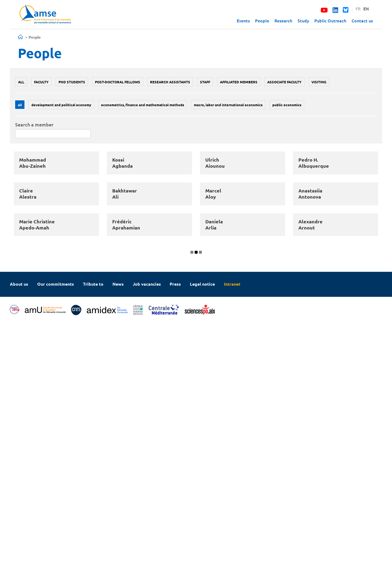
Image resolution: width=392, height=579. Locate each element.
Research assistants (170, 82)
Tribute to (93, 539)
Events (243, 20)
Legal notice (202, 539)
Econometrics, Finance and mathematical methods (143, 105)
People (262, 20)
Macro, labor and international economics (228, 105)
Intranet (232, 539)
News (118, 539)
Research (283, 20)
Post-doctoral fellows (118, 82)
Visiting (319, 82)
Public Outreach (330, 20)
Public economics (287, 105)
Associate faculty (284, 82)
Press (175, 539)
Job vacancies (147, 539)
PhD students (72, 82)
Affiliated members (239, 82)
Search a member (34, 124)
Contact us (362, 20)
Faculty (41, 82)
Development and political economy (61, 105)
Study (303, 20)
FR (358, 9)
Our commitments (56, 539)
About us (19, 539)
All (21, 82)
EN (366, 9)
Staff (205, 82)
